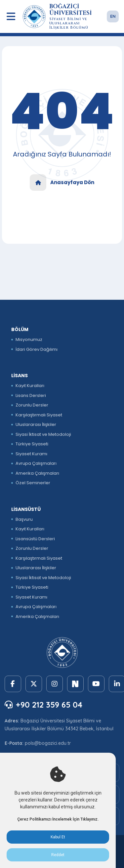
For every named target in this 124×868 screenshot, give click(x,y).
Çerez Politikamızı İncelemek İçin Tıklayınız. (58, 819)
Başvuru (24, 519)
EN (113, 16)
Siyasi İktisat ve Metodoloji (43, 434)
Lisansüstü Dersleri (35, 539)
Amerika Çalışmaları (37, 473)
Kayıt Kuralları (30, 386)
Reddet (58, 855)
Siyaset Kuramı (31, 454)
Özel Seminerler (33, 483)
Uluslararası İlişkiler (36, 424)
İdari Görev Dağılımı (37, 349)
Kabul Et (58, 837)
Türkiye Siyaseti (32, 444)
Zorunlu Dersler (32, 405)
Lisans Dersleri (31, 395)
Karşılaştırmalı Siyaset (39, 415)
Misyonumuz (29, 339)
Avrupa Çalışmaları (36, 463)
